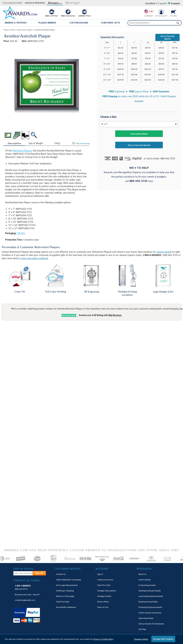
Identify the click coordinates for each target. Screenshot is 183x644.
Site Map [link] (142, 629)
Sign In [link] (100, 574)
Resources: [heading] (145, 569)
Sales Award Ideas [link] (146, 618)
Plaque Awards (47, 23)
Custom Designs (79, 23)
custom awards (164, 252)
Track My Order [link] (63, 602)
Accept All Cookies (163, 639)
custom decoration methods (34, 258)
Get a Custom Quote (167, 37)
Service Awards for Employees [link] (151, 624)
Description (14, 143)
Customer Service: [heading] (68, 569)
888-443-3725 (23, 587)
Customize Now (139, 134)
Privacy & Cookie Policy (103, 639)
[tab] (14, 143)
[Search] (178, 23)
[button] (13, 3)
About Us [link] (142, 574)
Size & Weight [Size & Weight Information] (36, 143)
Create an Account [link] (105, 580)
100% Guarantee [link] (69, 580)
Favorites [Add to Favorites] (83, 143)
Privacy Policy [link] (103, 602)
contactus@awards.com (25, 600)
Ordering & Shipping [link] (65, 591)
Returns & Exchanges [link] (65, 596)
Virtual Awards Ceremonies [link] (150, 613)
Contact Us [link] (61, 574)
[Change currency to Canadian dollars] (151, 11)
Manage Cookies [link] (104, 596)
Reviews (115, 315)
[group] (149, 11)
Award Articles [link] (145, 580)
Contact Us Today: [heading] (27, 580)
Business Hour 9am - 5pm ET (27, 595)
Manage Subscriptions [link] (107, 591)
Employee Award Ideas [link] (148, 602)
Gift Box (21, 233)
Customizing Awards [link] (147, 585)
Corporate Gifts (110, 23)
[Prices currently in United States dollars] (146, 11)
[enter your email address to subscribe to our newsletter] (23, 573)
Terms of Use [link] (103, 607)
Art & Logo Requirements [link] (67, 585)
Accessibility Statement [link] (66, 607)
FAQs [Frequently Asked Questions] (57, 143)
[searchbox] (155, 23)
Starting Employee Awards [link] (150, 591)
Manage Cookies (141, 639)
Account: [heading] (102, 569)
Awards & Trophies (16, 23)
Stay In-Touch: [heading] (24, 569)
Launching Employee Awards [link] (151, 596)
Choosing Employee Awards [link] (150, 607)
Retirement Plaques (22, 151)
